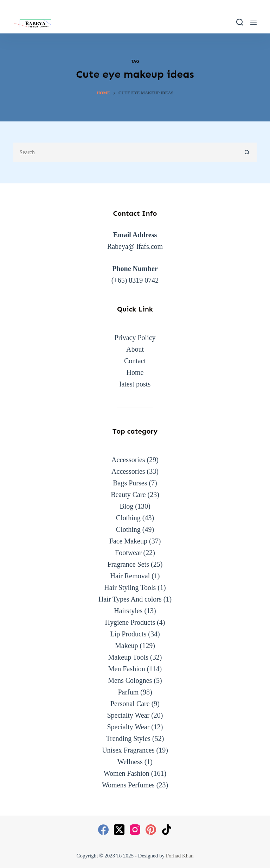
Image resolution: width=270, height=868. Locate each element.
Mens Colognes (130, 680)
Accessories (128, 460)
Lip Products (128, 634)
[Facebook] (103, 830)
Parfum (128, 692)
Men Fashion (127, 669)
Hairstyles (128, 611)
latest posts (135, 384)
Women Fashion (127, 773)
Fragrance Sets (128, 564)
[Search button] (247, 152)
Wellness (130, 762)
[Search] (240, 22)
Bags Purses (130, 483)
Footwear (128, 553)
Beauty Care (128, 495)
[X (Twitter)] (119, 830)
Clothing (128, 518)
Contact (135, 361)
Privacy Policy (135, 338)
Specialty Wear (128, 715)
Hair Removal (130, 576)
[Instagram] (135, 830)
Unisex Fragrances (128, 750)
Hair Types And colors (130, 599)
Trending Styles (128, 738)
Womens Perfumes (128, 785)
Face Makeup (128, 541)
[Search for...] (125, 152)
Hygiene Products (130, 622)
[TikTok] (167, 830)
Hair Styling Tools (130, 587)
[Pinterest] (151, 830)
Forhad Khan (180, 856)
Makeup (127, 646)
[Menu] (253, 22)
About (135, 349)
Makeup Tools (128, 657)
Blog (126, 506)
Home (135, 372)
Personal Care (130, 704)
